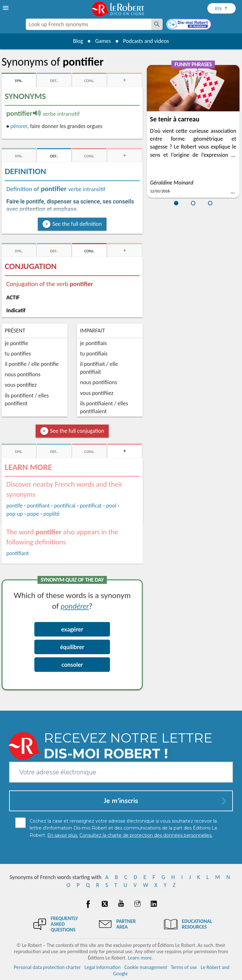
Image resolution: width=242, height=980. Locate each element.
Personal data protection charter (47, 967)
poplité (52, 514)
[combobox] (89, 24)
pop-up (15, 514)
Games (103, 41)
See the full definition (77, 224)
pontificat (91, 506)
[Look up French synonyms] (157, 24)
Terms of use (184, 967)
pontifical (65, 506)
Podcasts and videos (146, 41)
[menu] (6, 8)
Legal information (103, 967)
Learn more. (140, 958)
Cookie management (146, 967)
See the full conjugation (77, 431)
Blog (78, 41)
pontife (14, 506)
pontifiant (38, 506)
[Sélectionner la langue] (222, 8)
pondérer (75, 606)
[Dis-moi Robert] (189, 25)
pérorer (19, 126)
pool (111, 506)
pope (33, 514)
